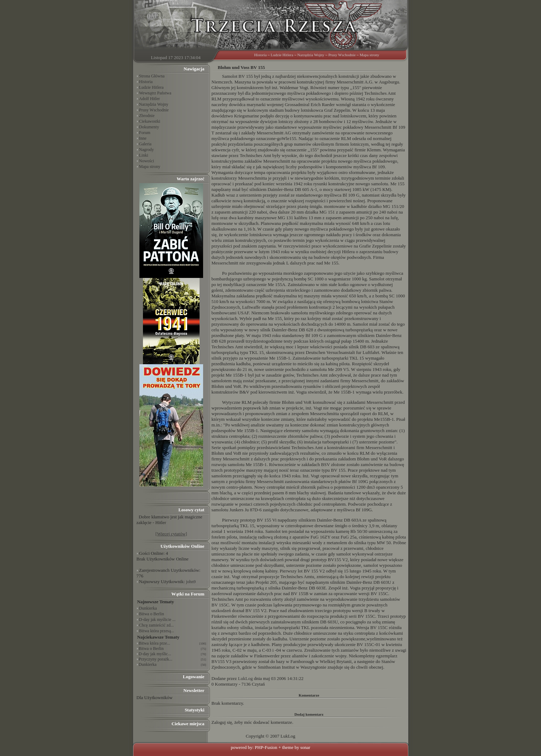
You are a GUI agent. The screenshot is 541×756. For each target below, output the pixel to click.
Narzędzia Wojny (311, 55)
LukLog (246, 678)
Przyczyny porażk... (156, 659)
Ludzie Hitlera (282, 55)
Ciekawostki (150, 121)
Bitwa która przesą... (157, 631)
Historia (260, 55)
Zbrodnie (147, 116)
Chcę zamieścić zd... (156, 625)
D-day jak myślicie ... (157, 620)
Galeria (145, 144)
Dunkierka (148, 608)
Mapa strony (370, 55)
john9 (191, 582)
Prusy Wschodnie (342, 55)
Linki (144, 155)
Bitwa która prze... (154, 643)
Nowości (147, 161)
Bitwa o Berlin (152, 614)
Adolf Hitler (149, 99)
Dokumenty (149, 127)
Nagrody (146, 150)
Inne (143, 138)
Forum (145, 133)
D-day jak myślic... (155, 654)
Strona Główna (152, 76)
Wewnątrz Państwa (155, 93)
